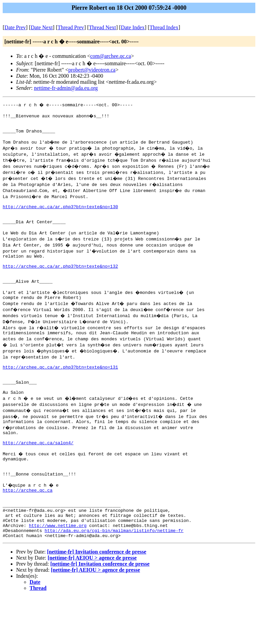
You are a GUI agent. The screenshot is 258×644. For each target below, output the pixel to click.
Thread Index (164, 27)
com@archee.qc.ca (110, 56)
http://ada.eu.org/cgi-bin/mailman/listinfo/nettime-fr (114, 577)
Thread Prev (71, 27)
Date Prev (15, 27)
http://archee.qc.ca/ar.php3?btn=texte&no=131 (60, 389)
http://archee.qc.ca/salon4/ (38, 474)
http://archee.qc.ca (28, 528)
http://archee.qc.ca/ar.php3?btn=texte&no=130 (60, 214)
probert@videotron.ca (92, 70)
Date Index (133, 27)
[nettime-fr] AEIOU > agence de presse (92, 605)
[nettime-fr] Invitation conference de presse (97, 599)
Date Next (42, 27)
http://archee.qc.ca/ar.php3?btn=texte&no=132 (60, 280)
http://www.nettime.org (58, 571)
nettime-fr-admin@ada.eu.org (66, 88)
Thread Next (102, 27)
